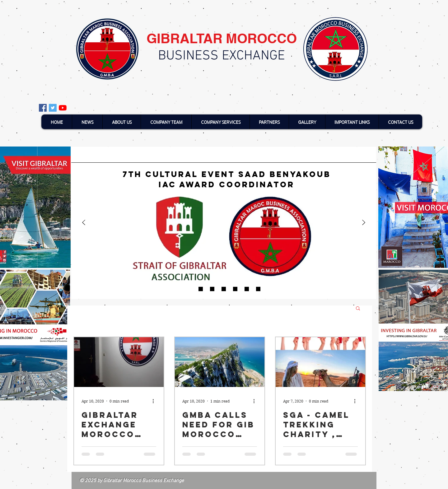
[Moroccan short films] (224, 289)
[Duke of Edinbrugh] (235, 289)
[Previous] (84, 223)
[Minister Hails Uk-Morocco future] (247, 289)
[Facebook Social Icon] (43, 108)
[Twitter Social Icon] (53, 108)
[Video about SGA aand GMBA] (212, 289)
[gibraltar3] (258, 289)
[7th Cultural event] (189, 289)
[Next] (364, 223)
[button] (358, 309)
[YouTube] (63, 108)
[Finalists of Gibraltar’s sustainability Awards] (201, 289)
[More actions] (155, 401)
